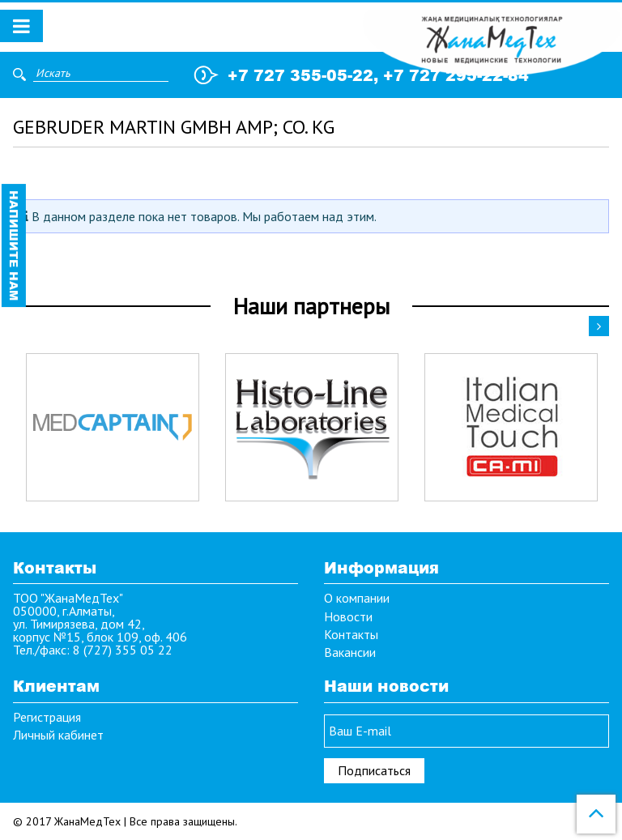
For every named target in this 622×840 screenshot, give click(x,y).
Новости (348, 616)
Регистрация (47, 717)
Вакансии (350, 652)
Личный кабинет (58, 735)
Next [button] (599, 326)
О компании (357, 598)
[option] (113, 427)
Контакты (351, 634)
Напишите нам (14, 245)
